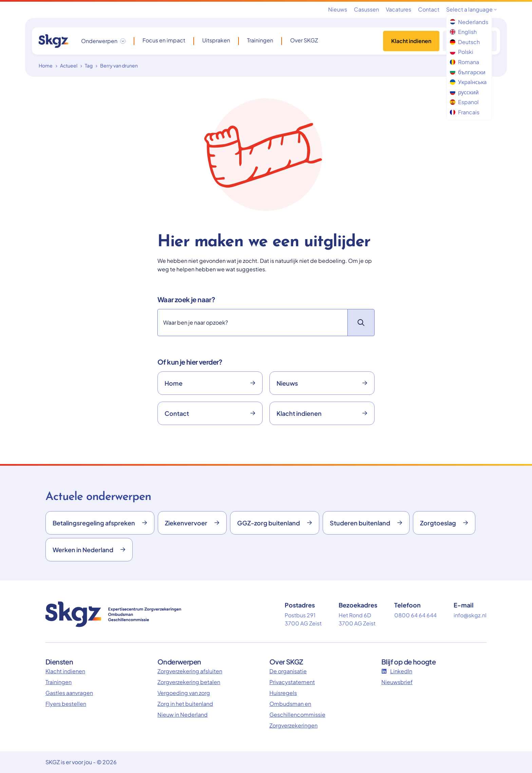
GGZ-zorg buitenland (275, 523)
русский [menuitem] (464, 92)
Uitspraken (216, 40)
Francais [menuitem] (465, 112)
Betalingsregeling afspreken (100, 523)
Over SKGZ (304, 40)
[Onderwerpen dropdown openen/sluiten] (103, 41)
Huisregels (283, 693)
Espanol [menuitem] (464, 102)
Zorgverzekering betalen (189, 682)
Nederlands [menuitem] (469, 22)
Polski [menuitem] (462, 52)
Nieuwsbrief (397, 682)
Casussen (366, 9)
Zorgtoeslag (444, 523)
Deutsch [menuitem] (465, 42)
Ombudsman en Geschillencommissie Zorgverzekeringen (297, 714)
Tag (89, 65)
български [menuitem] (468, 72)
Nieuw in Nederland (183, 714)
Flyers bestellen (66, 704)
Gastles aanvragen (69, 693)
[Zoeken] (252, 323)
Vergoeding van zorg (184, 693)
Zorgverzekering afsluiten (190, 671)
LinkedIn (397, 671)
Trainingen (260, 40)
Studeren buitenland (366, 523)
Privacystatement (292, 682)
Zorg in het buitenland (185, 704)
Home (46, 65)
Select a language (471, 9)
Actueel (69, 65)
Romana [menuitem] (464, 62)
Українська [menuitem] (468, 82)
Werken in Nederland (89, 550)
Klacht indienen (411, 41)
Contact (429, 9)
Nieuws (338, 9)
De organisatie (288, 671)
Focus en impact (164, 40)
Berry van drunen (119, 65)
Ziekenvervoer (192, 523)
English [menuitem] (463, 32)
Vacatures (398, 9)
